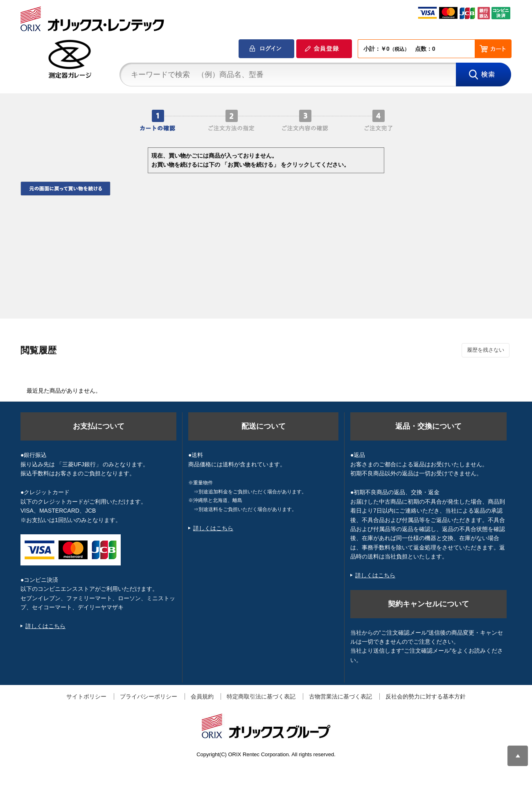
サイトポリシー (86, 696)
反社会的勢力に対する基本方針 (426, 696)
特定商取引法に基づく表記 (261, 696)
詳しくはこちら (45, 626)
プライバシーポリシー (149, 696)
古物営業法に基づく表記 (340, 696)
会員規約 (202, 696)
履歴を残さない (486, 350)
